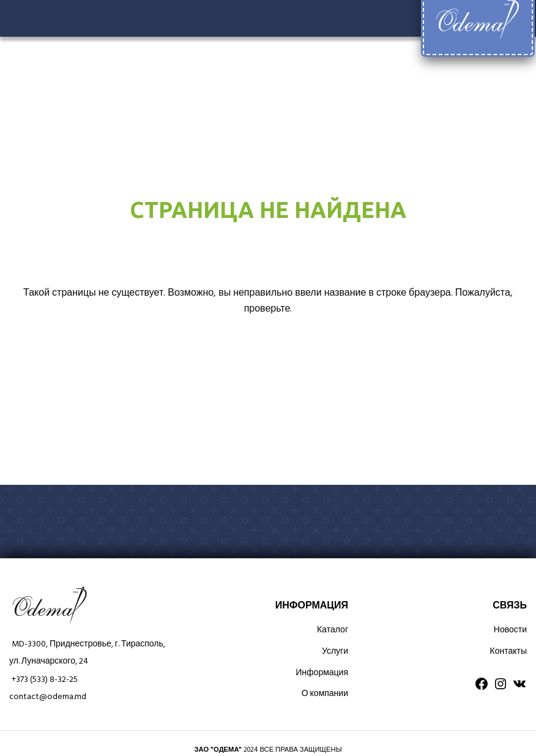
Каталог (333, 630)
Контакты (508, 652)
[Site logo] (478, 19)
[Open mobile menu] (14, 18)
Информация (322, 673)
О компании (325, 694)
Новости (510, 630)
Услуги (335, 652)
